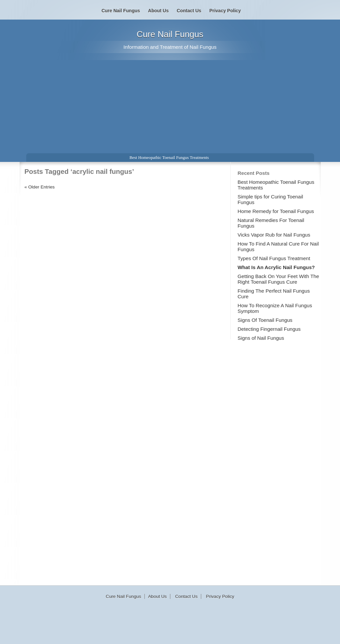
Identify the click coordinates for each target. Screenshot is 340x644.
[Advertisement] (170, 103)
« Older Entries (40, 187)
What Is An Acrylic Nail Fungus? (276, 267)
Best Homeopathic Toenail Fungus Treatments (169, 157)
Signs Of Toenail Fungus (265, 320)
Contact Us (189, 11)
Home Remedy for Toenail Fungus (276, 211)
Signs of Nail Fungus (261, 338)
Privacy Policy (225, 11)
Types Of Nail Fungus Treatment (274, 258)
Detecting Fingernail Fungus (269, 329)
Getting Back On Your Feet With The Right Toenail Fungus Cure (278, 279)
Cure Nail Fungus (170, 34)
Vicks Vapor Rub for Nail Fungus (274, 235)
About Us (158, 11)
